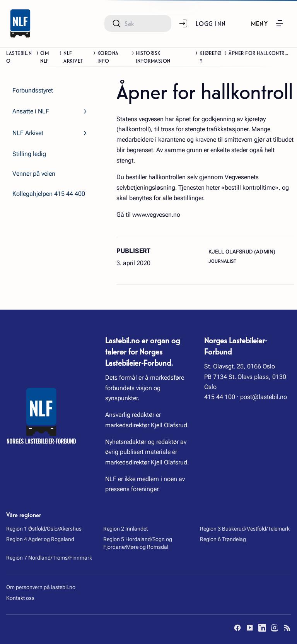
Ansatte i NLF (31, 111)
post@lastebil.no (264, 397)
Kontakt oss (20, 598)
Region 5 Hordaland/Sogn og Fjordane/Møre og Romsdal (138, 543)
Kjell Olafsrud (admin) (242, 252)
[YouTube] (250, 628)
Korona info (108, 57)
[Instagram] (275, 628)
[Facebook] (237, 628)
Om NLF (45, 57)
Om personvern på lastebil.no (41, 587)
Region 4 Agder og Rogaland (40, 539)
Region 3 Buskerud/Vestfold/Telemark (245, 529)
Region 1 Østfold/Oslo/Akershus (44, 529)
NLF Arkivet (73, 57)
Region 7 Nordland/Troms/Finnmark (49, 558)
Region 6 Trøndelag (223, 539)
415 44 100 (220, 397)
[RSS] (287, 628)
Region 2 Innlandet (125, 529)
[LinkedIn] (262, 628)
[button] (268, 23)
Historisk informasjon (153, 57)
